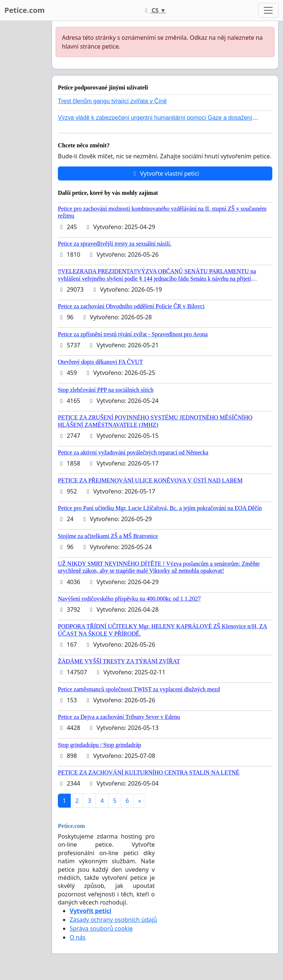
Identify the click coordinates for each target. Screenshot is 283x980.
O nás (78, 937)
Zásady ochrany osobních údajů (113, 920)
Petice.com (25, 10)
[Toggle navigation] (268, 10)
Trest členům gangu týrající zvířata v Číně (112, 101)
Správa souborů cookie (101, 928)
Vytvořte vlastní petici (165, 173)
